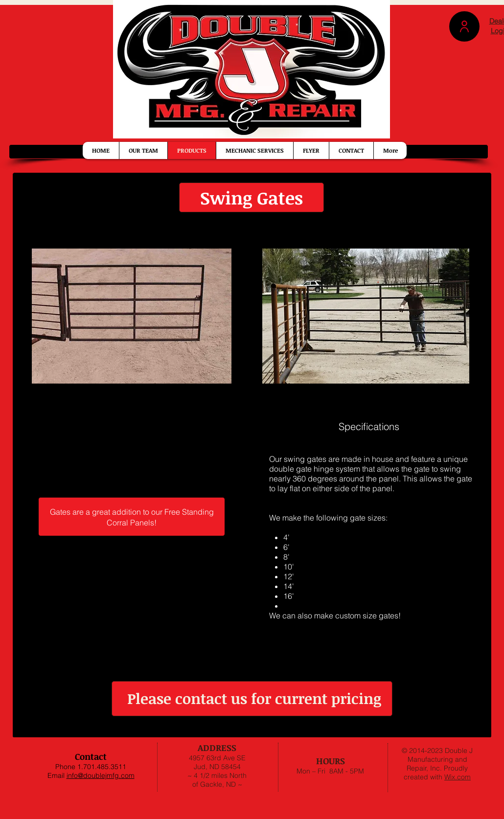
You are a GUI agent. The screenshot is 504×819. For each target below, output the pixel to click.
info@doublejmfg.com (101, 775)
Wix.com (458, 777)
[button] (464, 26)
